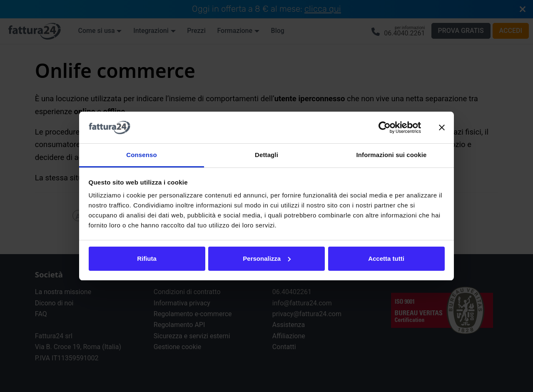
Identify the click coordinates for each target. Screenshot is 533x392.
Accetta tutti (386, 258)
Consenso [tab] (141, 155)
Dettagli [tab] (266, 155)
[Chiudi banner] (442, 127)
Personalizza (267, 258)
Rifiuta (147, 258)
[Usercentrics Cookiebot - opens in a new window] (385, 127)
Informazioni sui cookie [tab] (392, 155)
